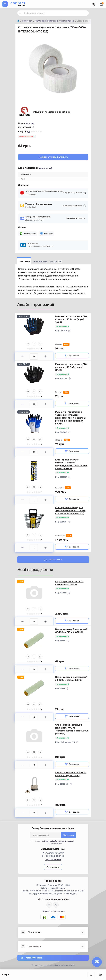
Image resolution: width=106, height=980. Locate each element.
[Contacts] (94, 4)
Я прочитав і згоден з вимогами (54, 842)
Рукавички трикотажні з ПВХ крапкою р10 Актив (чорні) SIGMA (71, 319)
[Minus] (23, 356)
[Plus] (46, 356)
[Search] (20, 13)
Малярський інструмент (46, 21)
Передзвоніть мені (53, 860)
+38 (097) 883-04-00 (54, 856)
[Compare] (40, 344)
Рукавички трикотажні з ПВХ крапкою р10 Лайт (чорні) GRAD (71, 367)
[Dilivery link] (85, 193)
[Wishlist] (34, 344)
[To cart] (72, 356)
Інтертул (30, 123)
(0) (29, 132)
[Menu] (5, 4)
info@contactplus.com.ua (53, 911)
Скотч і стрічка (67, 21)
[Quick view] (28, 344)
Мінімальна (33, 243)
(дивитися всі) (45, 168)
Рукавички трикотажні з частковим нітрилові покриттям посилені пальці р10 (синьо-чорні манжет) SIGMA (70, 418)
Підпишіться (68, 835)
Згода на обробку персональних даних (59, 841)
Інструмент (27, 21)
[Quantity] (34, 356)
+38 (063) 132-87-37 (54, 853)
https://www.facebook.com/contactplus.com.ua (49, 905)
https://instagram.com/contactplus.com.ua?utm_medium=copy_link (56, 905)
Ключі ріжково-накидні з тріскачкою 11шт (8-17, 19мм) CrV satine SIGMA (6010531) (70, 510)
